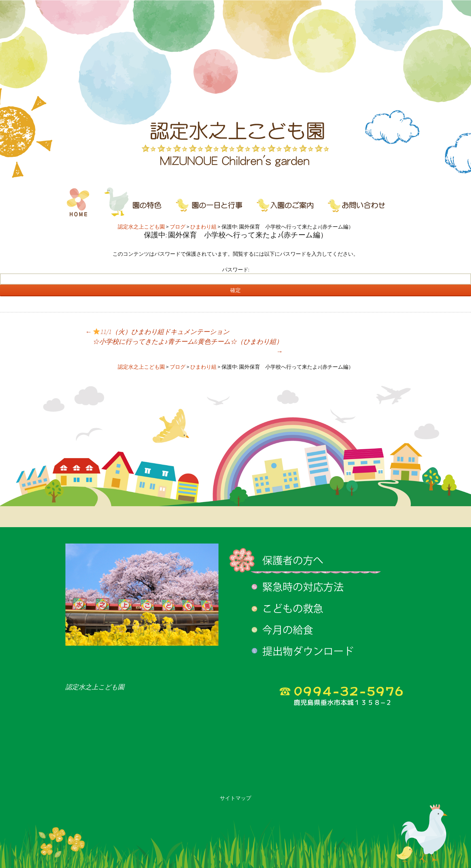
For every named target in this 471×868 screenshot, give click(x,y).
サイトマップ (235, 798)
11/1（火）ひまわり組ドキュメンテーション (157, 332)
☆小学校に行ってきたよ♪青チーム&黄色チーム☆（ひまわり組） (188, 346)
